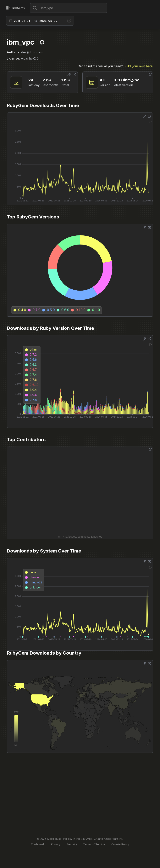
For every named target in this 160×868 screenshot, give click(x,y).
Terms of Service (94, 844)
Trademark (38, 844)
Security (72, 844)
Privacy (56, 844)
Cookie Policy (120, 844)
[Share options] (69, 75)
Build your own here (138, 66)
